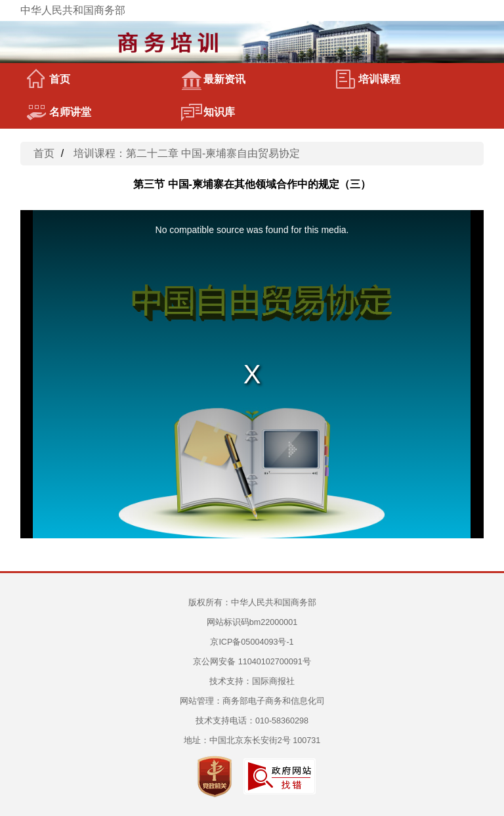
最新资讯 (213, 79)
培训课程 (368, 79)
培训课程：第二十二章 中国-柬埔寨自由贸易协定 (187, 153)
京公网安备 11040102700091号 (252, 662)
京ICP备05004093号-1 (252, 642)
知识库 (208, 112)
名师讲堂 (59, 112)
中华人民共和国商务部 (73, 10)
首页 (49, 79)
